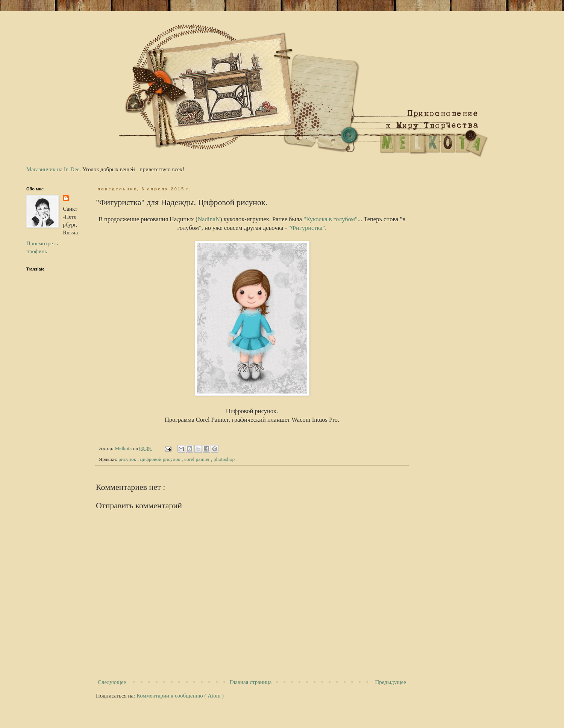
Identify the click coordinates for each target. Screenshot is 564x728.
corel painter (198, 459)
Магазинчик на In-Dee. (54, 169)
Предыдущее (391, 682)
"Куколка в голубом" (331, 219)
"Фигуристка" (307, 228)
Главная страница (250, 682)
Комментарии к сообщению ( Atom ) (180, 696)
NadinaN (209, 219)
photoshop (224, 459)
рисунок (128, 459)
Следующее (112, 682)
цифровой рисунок (161, 459)
